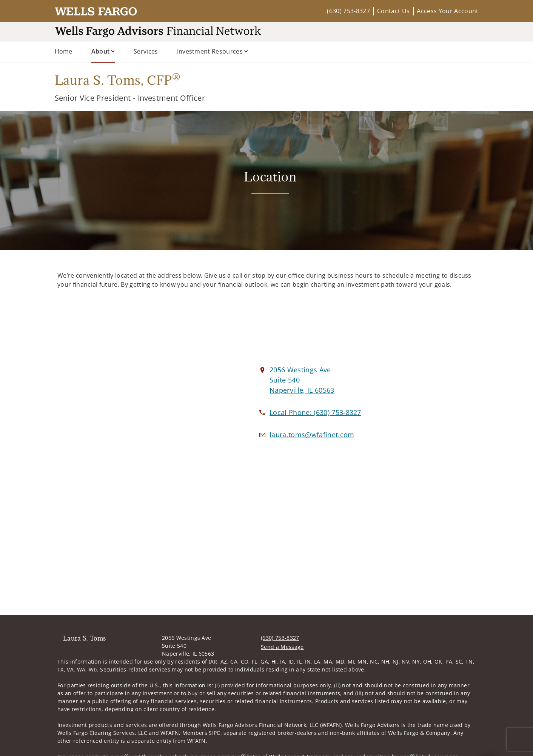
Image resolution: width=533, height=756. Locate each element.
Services (146, 51)
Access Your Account (448, 11)
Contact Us (393, 11)
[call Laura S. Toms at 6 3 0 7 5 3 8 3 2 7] (315, 412)
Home (64, 51)
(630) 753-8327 (348, 11)
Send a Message (282, 647)
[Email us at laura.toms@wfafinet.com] (312, 435)
